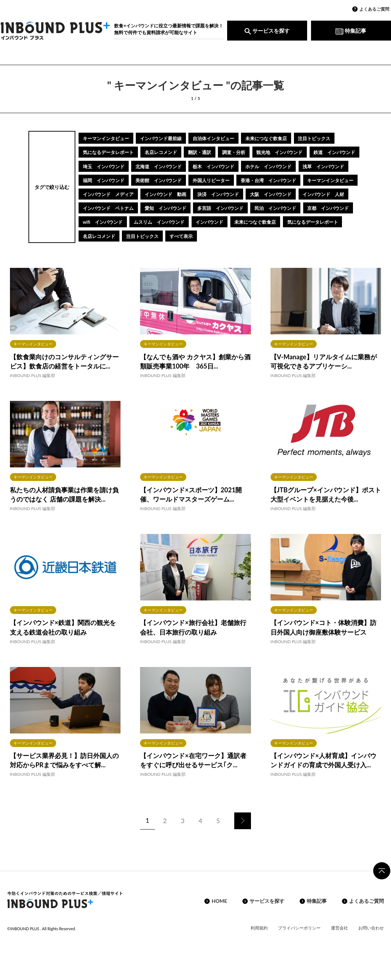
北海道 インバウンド (223, 166)
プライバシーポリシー (299, 942)
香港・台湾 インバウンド (166, 194)
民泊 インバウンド (293, 222)
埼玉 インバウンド (164, 166)
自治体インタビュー (226, 138)
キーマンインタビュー (108, 138)
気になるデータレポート (111, 152)
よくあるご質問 (374, 9)
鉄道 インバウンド (106, 166)
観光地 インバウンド (298, 152)
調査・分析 (248, 152)
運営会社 (339, 942)
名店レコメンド (168, 152)
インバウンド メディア (298, 194)
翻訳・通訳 (211, 152)
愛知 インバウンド (173, 222)
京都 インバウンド (106, 236)
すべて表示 (258, 250)
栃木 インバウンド (283, 166)
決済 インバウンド (164, 208)
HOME (219, 915)
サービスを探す (267, 31)
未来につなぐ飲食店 (283, 138)
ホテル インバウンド (108, 180)
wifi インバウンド (163, 236)
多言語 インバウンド (233, 222)
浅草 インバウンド (168, 180)
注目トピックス (336, 138)
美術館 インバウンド (286, 180)
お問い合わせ (371, 942)
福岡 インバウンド (226, 180)
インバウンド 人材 (278, 208)
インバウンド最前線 (168, 138)
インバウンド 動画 (106, 208)
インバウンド (279, 236)
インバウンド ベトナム (111, 222)
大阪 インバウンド (221, 208)
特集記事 (351, 31)
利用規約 (259, 942)
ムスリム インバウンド (224, 236)
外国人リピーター (103, 194)
